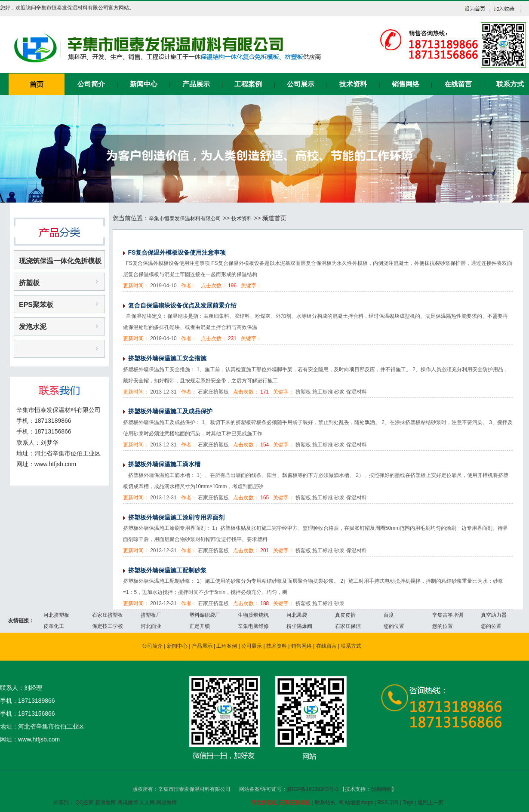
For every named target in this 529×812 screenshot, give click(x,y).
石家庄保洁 (348, 626)
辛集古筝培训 (448, 615)
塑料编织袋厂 (205, 615)
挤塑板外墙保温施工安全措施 (167, 358)
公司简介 (91, 84)
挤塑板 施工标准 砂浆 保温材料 (331, 392)
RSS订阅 (388, 803)
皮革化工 (54, 626)
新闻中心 (144, 84)
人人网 (147, 803)
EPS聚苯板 (36, 305)
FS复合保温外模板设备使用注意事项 (177, 252)
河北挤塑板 (56, 615)
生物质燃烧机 (253, 615)
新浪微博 (105, 803)
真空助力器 (494, 615)
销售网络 (406, 84)
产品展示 (196, 84)
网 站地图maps (356, 803)
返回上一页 (431, 803)
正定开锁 (200, 626)
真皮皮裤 (345, 615)
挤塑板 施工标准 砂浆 (320, 603)
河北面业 (151, 626)
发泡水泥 (33, 327)
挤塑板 (29, 283)
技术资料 (353, 84)
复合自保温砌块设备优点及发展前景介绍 (182, 305)
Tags (408, 803)
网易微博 (166, 803)
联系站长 (325, 803)
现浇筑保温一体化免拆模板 (60, 261)
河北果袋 (297, 615)
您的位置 (394, 626)
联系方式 (510, 84)
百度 (389, 615)
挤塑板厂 (151, 615)
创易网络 (381, 789)
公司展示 (301, 84)
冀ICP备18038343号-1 (313, 789)
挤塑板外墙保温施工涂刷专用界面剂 (176, 517)
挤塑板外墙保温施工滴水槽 (164, 464)
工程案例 (248, 84)
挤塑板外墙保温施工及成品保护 (170, 411)
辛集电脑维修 (253, 626)
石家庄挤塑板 (108, 615)
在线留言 (458, 84)
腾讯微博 (128, 803)
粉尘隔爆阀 (299, 626)
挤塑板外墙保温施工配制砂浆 (167, 570)
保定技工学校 (108, 626)
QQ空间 (85, 803)
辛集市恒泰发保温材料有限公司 (185, 218)
